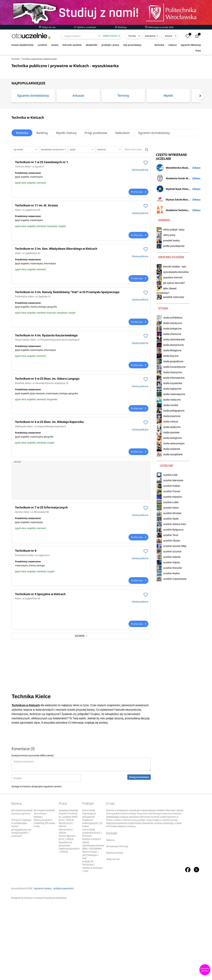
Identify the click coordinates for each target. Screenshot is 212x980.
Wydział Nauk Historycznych (177, 322)
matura (172, 45)
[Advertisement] (106, 70)
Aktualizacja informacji (117, 923)
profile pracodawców (174, 379)
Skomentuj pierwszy (205, 970)
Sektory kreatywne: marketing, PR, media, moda (45, 899)
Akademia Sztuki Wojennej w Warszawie (178, 312)
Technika (22, 167)
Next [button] (200, 130)
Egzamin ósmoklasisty (33, 129)
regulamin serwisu (52, 863)
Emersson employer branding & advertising (45, 974)
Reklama (110, 916)
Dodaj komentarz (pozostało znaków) (33, 832)
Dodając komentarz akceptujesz (37, 863)
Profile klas (138, 226)
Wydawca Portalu (115, 929)
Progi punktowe (96, 167)
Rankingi (121, 27)
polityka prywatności (63, 965)
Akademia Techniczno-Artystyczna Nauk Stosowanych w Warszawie (178, 343)
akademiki (92, 45)
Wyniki (168, 129)
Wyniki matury (66, 167)
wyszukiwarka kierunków (173, 405)
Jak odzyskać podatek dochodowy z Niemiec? (44, 890)
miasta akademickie (22, 45)
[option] (33, 130)
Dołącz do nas (47, 27)
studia (55, 45)
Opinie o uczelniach (85, 27)
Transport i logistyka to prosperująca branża (21, 899)
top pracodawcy (132, 45)
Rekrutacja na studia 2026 (159, 27)
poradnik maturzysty (170, 431)
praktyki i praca (110, 45)
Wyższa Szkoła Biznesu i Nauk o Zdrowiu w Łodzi (178, 333)
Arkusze (169, 36)
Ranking (42, 167)
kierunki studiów (72, 45)
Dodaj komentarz (139, 853)
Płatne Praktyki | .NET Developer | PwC (91, 931)
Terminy (132, 36)
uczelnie (42, 45)
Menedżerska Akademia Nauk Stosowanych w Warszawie (178, 301)
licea (198, 50)
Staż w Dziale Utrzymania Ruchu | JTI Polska (92, 909)
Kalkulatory (150, 36)
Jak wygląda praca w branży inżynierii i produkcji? (21, 909)
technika (159, 45)
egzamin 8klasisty (191, 45)
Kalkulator (123, 167)
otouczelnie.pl (18, 965)
